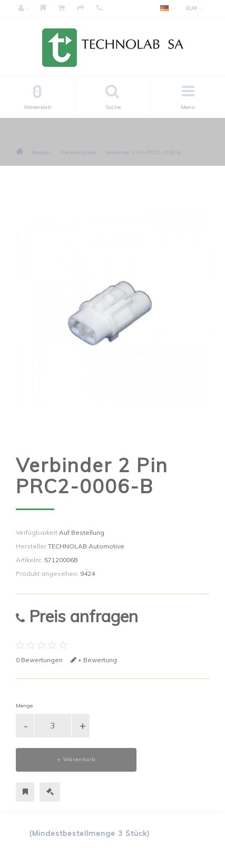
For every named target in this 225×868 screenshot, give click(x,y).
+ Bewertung (94, 660)
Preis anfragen (77, 616)
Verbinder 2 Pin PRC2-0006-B (144, 152)
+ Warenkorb (76, 759)
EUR (194, 8)
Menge (24, 706)
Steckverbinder (79, 152)
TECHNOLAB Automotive (86, 546)
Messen (42, 152)
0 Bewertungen (39, 660)
